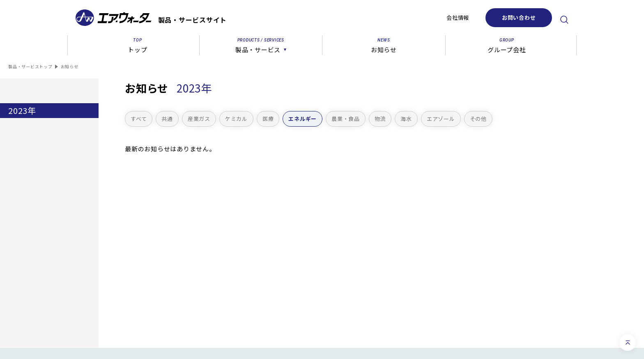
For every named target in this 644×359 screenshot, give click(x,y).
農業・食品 (346, 119)
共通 (167, 119)
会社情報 (458, 17)
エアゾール (441, 119)
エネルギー (302, 119)
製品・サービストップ (30, 66)
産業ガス (199, 119)
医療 (268, 119)
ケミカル (236, 119)
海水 (406, 119)
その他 (478, 119)
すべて (139, 119)
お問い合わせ (519, 17)
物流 (380, 119)
